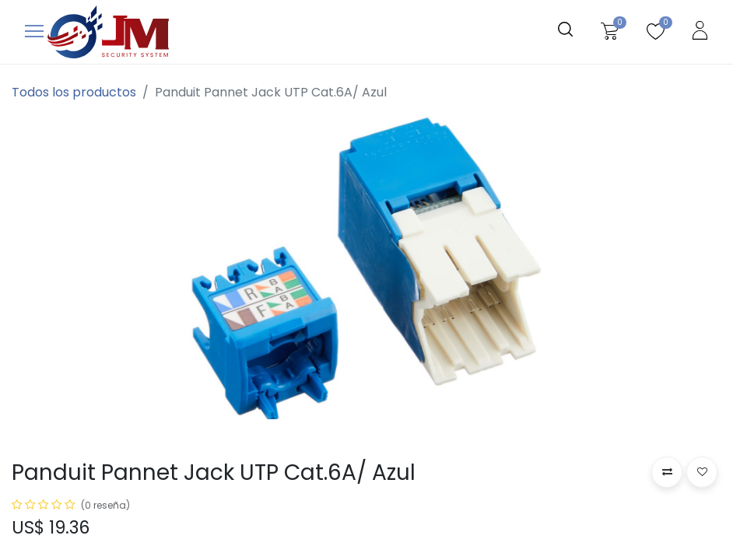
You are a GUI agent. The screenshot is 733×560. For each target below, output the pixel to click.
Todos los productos (74, 92)
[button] (667, 472)
